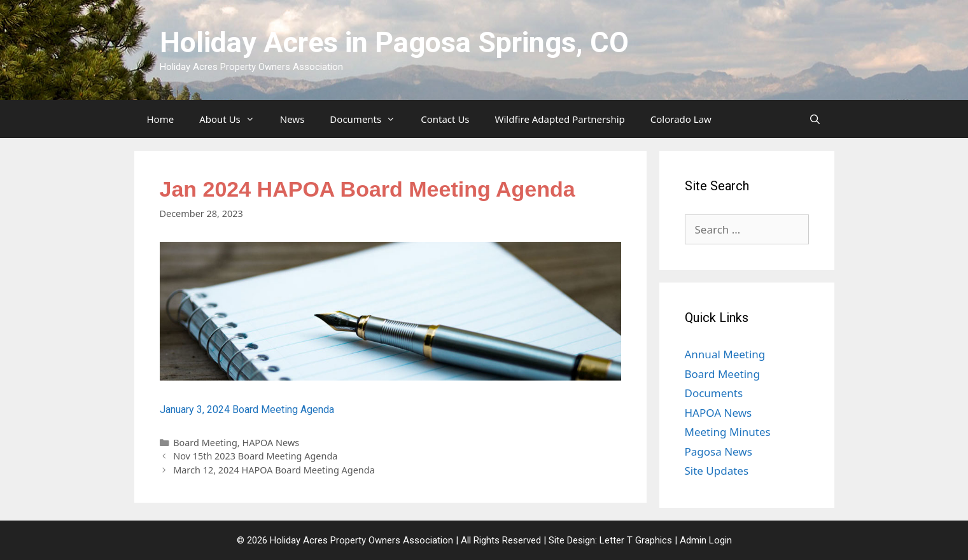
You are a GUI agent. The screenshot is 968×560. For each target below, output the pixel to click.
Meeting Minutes (728, 432)
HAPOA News (270, 443)
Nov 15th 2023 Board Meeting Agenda (255, 456)
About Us (233, 119)
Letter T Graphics (636, 540)
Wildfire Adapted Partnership (560, 119)
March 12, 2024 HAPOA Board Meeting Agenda (274, 470)
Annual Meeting (725, 354)
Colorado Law (681, 119)
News (292, 119)
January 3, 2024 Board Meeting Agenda (247, 409)
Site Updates (717, 471)
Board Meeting (205, 443)
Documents (369, 119)
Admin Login (706, 540)
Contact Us (445, 119)
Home (161, 119)
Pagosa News (719, 451)
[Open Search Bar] (815, 119)
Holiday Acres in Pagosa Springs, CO (394, 42)
